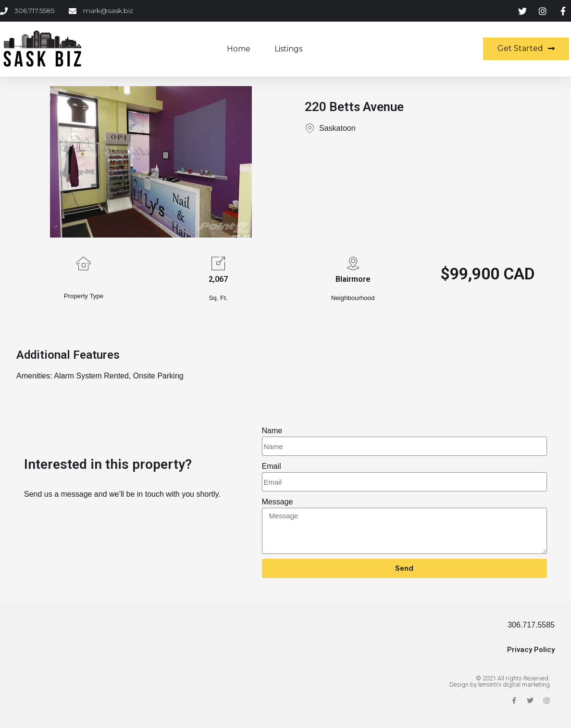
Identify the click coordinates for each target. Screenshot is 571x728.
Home (239, 49)
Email (272, 466)
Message (278, 502)
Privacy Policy (531, 650)
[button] (526, 49)
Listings (288, 49)
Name (272, 431)
